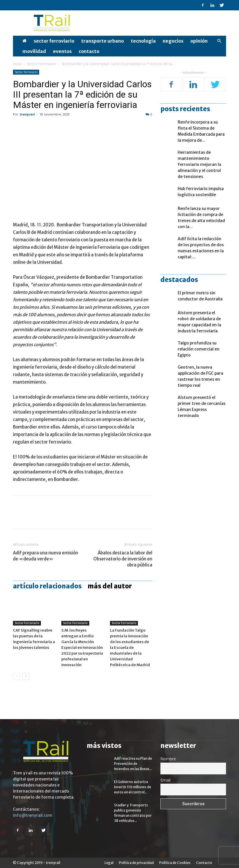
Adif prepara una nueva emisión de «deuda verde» (45, 556)
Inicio (17, 64)
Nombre (168, 759)
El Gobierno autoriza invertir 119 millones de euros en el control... (133, 787)
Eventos (62, 51)
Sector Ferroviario (54, 41)
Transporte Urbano (103, 41)
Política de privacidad (136, 863)
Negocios (173, 41)
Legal (109, 863)
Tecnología (143, 41)
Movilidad (34, 51)
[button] (219, 41)
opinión (199, 41)
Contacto (89, 51)
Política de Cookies (175, 863)
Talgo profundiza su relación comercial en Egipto (199, 349)
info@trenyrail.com (33, 815)
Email (165, 780)
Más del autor (110, 586)
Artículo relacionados (47, 586)
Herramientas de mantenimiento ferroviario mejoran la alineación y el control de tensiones (199, 164)
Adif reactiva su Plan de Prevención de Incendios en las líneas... (133, 764)
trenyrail (27, 114)
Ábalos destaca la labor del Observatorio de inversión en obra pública (123, 559)
